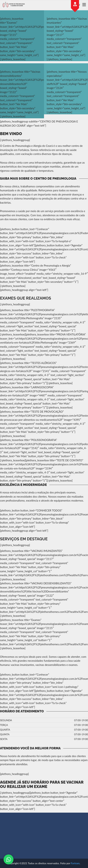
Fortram (75, 863)
